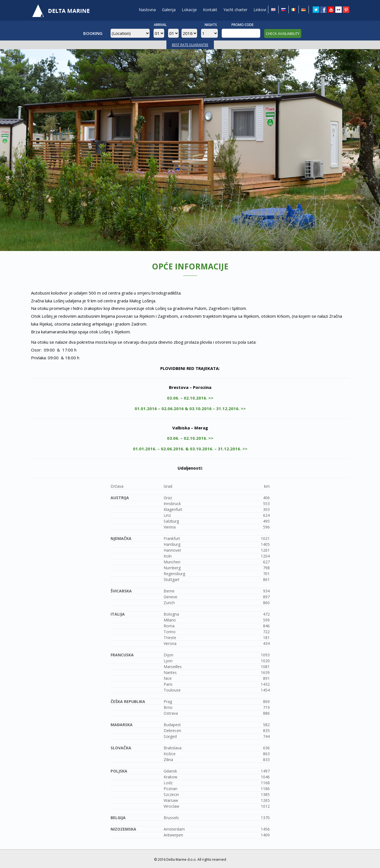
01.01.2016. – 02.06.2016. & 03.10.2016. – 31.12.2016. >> (190, 449)
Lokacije (189, 10)
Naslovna (147, 10)
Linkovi (260, 10)
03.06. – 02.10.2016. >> (190, 398)
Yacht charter (235, 10)
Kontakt (210, 10)
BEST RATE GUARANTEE (190, 45)
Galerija (169, 10)
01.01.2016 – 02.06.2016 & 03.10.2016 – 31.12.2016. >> (190, 408)
